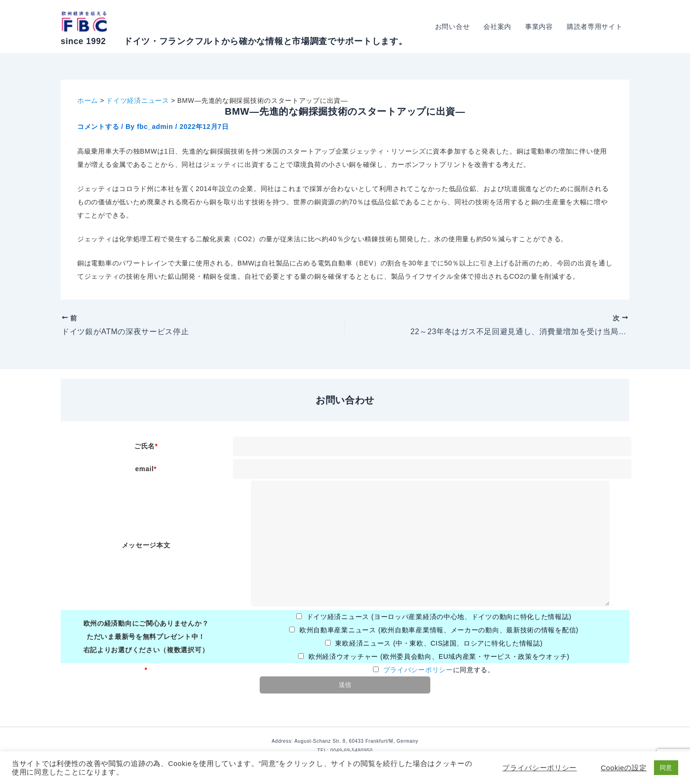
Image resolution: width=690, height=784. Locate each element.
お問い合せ (454, 27)
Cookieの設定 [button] (624, 768)
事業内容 (540, 27)
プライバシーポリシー (418, 670)
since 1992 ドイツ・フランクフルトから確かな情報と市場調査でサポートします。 (234, 41)
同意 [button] (666, 768)
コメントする (98, 127)
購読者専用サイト (595, 27)
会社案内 (499, 27)
